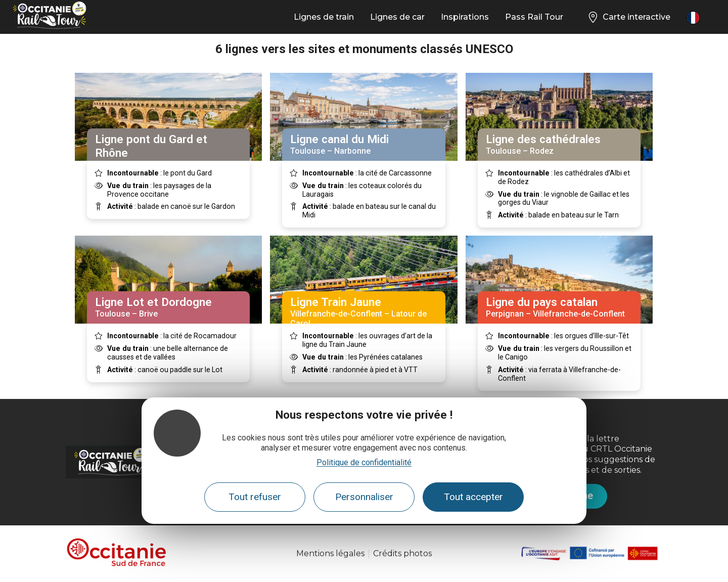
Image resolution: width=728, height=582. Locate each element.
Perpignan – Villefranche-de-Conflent (559, 307)
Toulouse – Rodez (559, 144)
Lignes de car (397, 17)
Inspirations (465, 17)
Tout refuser (255, 497)
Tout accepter (473, 497)
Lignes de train (324, 17)
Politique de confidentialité (364, 462)
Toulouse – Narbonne (363, 144)
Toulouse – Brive (168, 307)
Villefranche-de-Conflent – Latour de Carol (363, 312)
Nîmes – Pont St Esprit (168, 151)
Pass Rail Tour (534, 17)
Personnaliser (364, 497)
